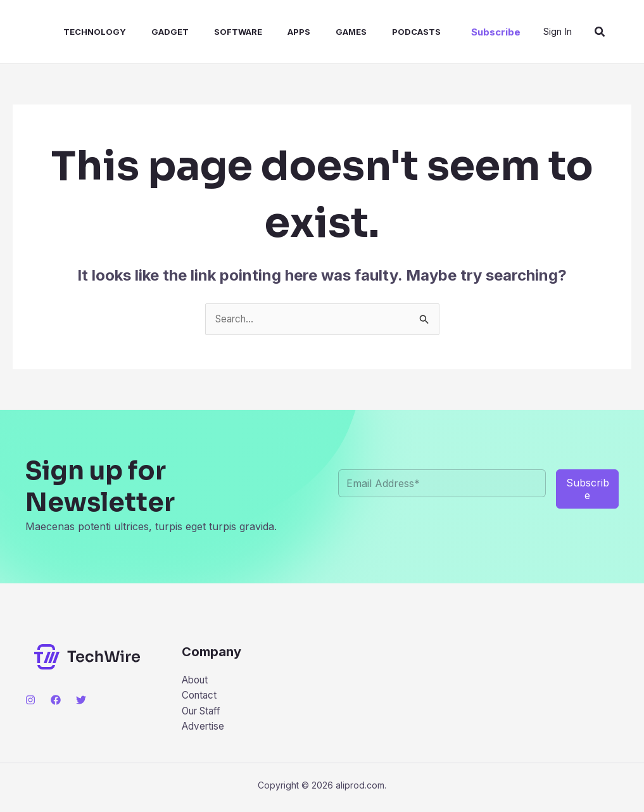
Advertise (204, 730)
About (197, 681)
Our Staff (204, 714)
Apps (271, 32)
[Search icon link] (600, 32)
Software (215, 32)
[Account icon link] (558, 32)
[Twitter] (81, 701)
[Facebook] (56, 701)
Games (318, 32)
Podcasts (378, 32)
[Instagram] (30, 701)
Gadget (152, 32)
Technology (82, 32)
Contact (200, 697)
